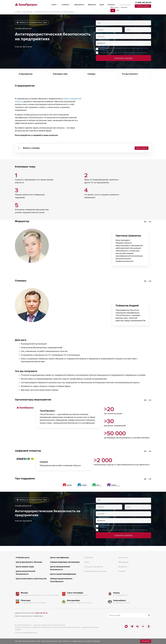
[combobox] (123, 43)
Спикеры (92, 74)
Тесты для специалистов (94, 566)
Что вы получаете (130, 74)
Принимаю (146, 641)
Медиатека (92, 5)
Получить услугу (143, 6)
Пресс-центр (124, 557)
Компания (65, 5)
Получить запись (123, 58)
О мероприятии (26, 74)
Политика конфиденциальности (26, 632)
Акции (102, 5)
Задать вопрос (142, 148)
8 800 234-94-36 (41, 613)
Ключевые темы (61, 74)
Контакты (111, 5)
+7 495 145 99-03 (143, 3)
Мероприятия (79, 5)
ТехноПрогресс (26, 625)
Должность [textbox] (101, 43)
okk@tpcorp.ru (38, 616)
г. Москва (126, 5)
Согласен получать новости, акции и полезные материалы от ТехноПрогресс (123, 53)
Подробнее (97, 641)
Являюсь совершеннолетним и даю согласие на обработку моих (124, 49)
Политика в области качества (96, 571)
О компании (89, 557)
